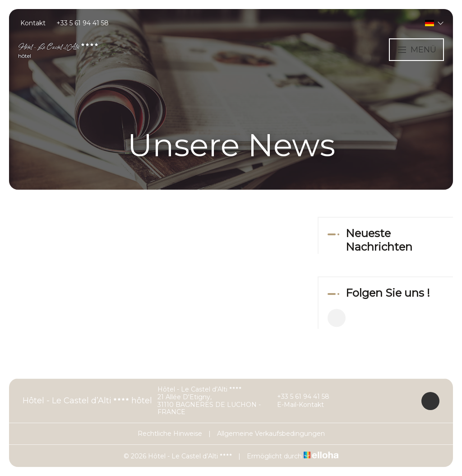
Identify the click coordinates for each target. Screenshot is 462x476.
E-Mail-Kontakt (295, 405)
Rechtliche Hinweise (170, 434)
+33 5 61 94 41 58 (298, 397)
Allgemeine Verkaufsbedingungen (271, 434)
